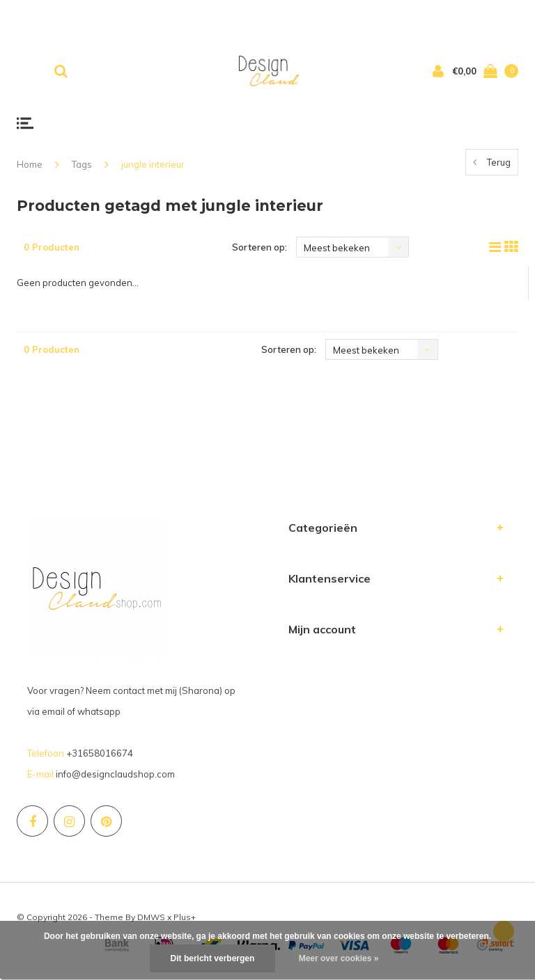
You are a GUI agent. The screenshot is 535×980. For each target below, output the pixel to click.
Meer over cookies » (339, 958)
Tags (82, 164)
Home (30, 164)
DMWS (151, 917)
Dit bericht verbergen (213, 958)
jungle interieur (153, 164)
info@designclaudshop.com (115, 774)
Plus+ (185, 917)
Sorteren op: (259, 247)
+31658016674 (100, 753)
